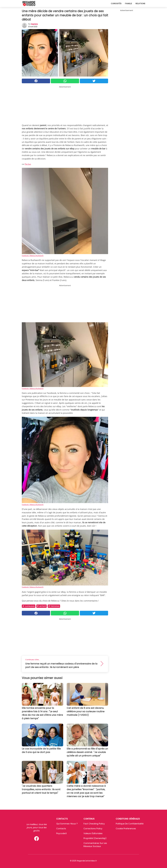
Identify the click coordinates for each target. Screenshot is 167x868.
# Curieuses (29, 606)
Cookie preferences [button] (126, 829)
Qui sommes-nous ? (67, 824)
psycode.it (61, 833)
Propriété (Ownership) (95, 838)
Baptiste (35, 24)
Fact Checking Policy (94, 824)
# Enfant (42, 606)
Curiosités (116, 4)
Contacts (61, 829)
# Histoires (54, 606)
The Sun (28, 164)
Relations (140, 4)
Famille (128, 4)
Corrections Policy (93, 829)
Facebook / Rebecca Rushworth (33, 256)
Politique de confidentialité (130, 824)
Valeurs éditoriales (93, 833)
